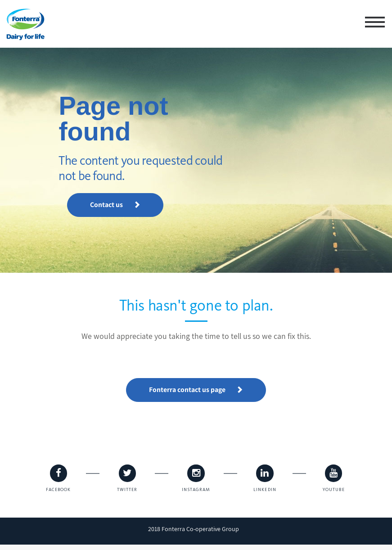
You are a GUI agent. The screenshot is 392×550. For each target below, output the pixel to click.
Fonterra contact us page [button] (196, 390)
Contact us (120, 194)
